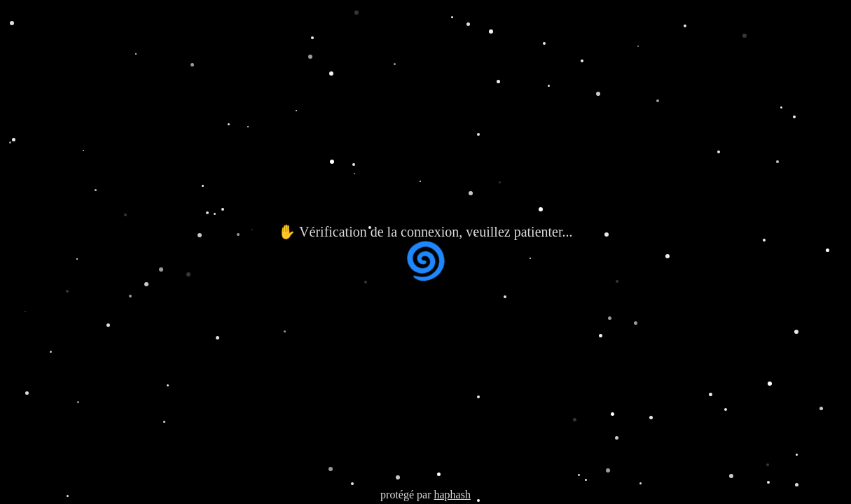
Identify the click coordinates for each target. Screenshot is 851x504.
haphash (452, 495)
